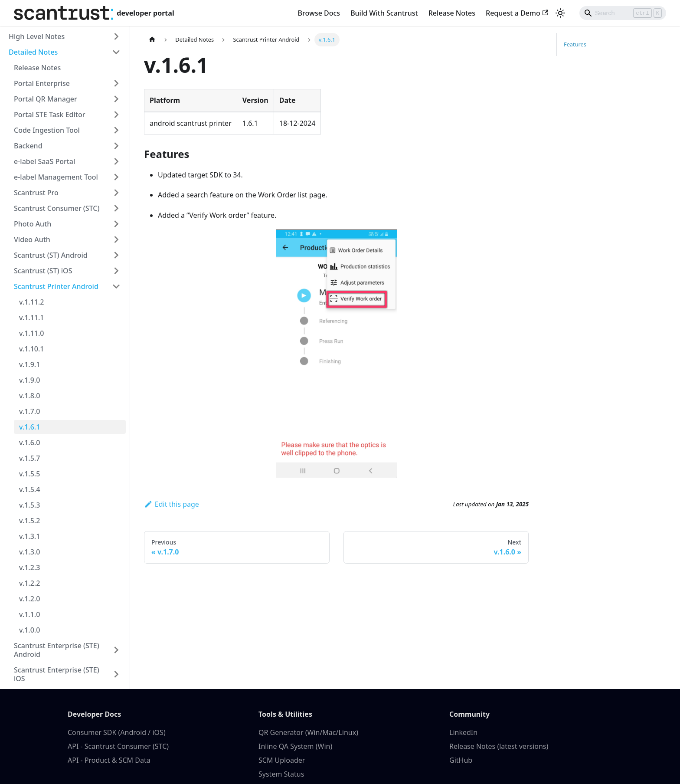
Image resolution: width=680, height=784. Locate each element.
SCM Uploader (282, 760)
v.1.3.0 (29, 552)
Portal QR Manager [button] (46, 99)
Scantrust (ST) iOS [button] (43, 271)
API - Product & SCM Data (109, 760)
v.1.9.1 (29, 364)
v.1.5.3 (29, 505)
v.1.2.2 (29, 583)
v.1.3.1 (29, 536)
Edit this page (172, 504)
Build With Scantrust (384, 13)
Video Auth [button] (32, 239)
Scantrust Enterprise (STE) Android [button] (57, 650)
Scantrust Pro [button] (36, 193)
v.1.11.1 (31, 318)
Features (575, 44)
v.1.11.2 (31, 302)
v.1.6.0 (29, 443)
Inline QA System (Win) (295, 746)
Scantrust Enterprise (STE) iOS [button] (57, 674)
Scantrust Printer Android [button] (56, 286)
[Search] (623, 13)
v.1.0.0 (29, 630)
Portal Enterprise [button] (42, 83)
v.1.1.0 (29, 614)
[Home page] (152, 40)
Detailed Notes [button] (33, 52)
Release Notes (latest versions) (499, 746)
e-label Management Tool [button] (56, 177)
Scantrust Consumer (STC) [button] (57, 208)
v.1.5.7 (29, 458)
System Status (281, 774)
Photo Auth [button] (33, 224)
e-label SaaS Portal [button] (44, 161)
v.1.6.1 (29, 427)
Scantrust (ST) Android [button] (51, 255)
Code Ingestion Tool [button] (47, 130)
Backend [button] (28, 146)
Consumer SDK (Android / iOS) (117, 732)
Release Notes (452, 13)
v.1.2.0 (29, 599)
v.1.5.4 (29, 489)
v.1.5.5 (29, 474)
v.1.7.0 (29, 411)
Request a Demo (517, 13)
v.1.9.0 (29, 380)
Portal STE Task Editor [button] (50, 115)
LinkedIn (463, 732)
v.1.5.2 (29, 521)
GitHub (461, 760)
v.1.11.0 (31, 333)
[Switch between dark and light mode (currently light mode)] (560, 13)
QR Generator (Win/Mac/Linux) (308, 732)
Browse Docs (319, 13)
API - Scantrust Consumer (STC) (118, 746)
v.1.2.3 (29, 567)
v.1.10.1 (31, 349)
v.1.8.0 (29, 396)
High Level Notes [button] (37, 36)
